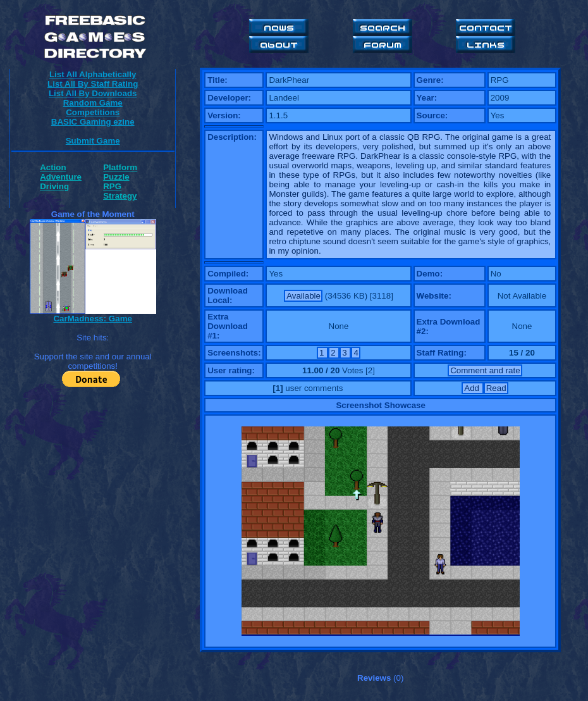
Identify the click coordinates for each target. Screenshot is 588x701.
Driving (54, 186)
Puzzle (116, 177)
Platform (120, 167)
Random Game (93, 103)
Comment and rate (485, 370)
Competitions (93, 112)
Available (303, 296)
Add (473, 388)
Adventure (61, 177)
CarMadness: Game (92, 319)
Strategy (120, 196)
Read (496, 388)
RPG (112, 186)
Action (53, 167)
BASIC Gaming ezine (93, 122)
